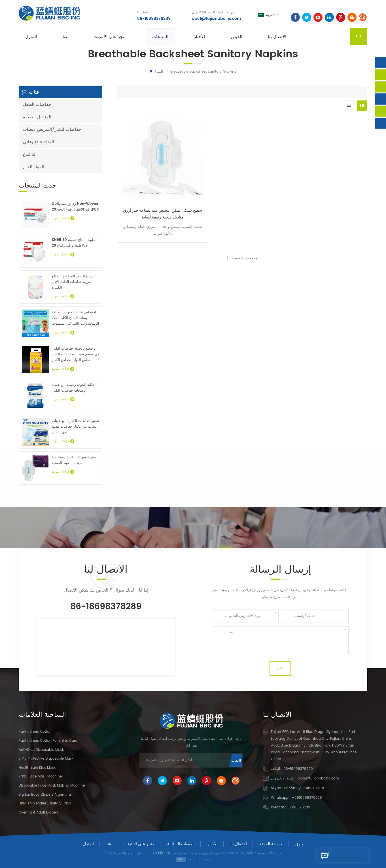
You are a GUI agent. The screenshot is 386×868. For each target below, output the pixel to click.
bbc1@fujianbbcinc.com (215, 18)
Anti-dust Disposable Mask (41, 750)
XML (250, 853)
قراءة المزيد (63, 218)
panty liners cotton (35, 732)
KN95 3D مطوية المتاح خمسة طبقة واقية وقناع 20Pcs (74, 243)
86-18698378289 (153, 18)
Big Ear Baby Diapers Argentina (45, 795)
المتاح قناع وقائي (39, 142)
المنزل (31, 37)
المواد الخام (34, 167)
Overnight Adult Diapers (39, 813)
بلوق (299, 844)
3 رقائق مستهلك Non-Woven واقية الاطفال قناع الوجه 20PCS (75, 207)
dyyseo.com (233, 853)
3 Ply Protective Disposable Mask (46, 759)
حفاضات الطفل (37, 105)
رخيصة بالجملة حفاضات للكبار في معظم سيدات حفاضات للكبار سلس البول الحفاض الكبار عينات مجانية (76, 354)
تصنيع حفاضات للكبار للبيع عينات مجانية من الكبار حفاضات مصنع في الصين (75, 427)
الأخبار (199, 37)
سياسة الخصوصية (270, 853)
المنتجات (160, 37)
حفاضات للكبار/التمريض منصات (52, 130)
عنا (65, 37)
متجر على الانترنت (110, 37)
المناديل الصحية (37, 117)
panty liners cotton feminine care (48, 741)
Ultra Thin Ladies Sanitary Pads (45, 803)
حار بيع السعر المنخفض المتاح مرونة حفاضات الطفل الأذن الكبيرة (74, 282)
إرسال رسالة (332, 855)
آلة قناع (30, 155)
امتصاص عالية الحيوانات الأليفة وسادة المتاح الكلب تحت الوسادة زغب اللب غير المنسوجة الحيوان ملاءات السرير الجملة (75, 318)
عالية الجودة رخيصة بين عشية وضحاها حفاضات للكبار (73, 388)
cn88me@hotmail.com (304, 788)
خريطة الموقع (271, 844)
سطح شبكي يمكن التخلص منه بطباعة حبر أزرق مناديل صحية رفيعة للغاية (148, 185)
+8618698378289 (307, 798)
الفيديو (236, 37)
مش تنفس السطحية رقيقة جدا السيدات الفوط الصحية (74, 460)
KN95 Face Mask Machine (40, 776)
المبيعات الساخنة (181, 844)
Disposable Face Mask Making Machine (52, 786)
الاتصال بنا (277, 37)
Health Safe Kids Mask (37, 768)
